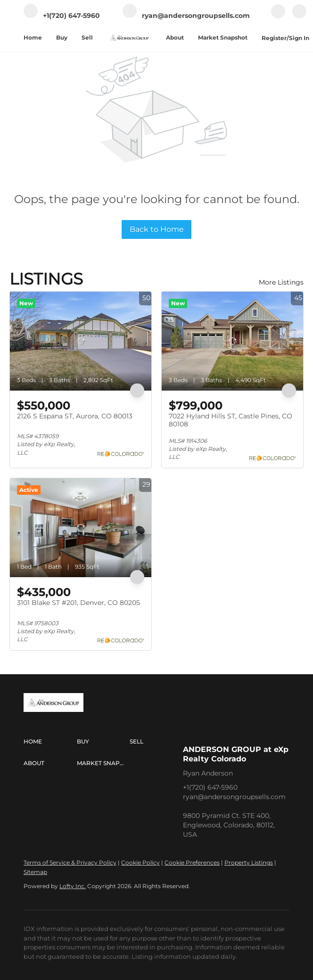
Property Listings (249, 862)
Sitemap (35, 872)
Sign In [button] (299, 38)
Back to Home (157, 229)
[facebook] (278, 16)
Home (33, 37)
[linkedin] (299, 16)
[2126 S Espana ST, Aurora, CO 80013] (81, 341)
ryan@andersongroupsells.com (234, 797)
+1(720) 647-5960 (210, 787)
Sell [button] (87, 37)
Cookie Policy (140, 862)
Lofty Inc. (73, 886)
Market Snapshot (223, 37)
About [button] (175, 37)
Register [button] (274, 38)
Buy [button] (62, 37)
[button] (50, 742)
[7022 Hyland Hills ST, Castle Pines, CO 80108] (232, 341)
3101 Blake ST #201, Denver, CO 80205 (78, 603)
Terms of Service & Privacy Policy (70, 862)
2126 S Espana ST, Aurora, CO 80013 (75, 416)
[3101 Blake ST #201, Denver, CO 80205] (81, 528)
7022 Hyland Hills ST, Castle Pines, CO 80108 (231, 420)
